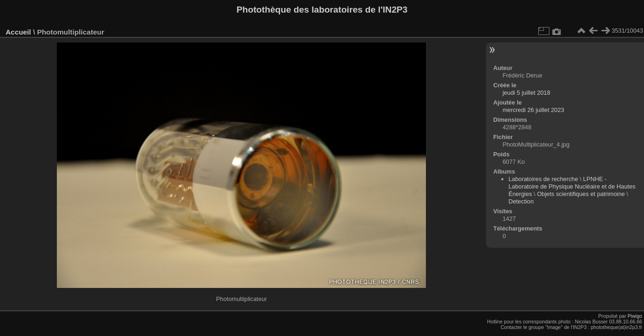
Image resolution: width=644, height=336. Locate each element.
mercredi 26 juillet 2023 (533, 110)
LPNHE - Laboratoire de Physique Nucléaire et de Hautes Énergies (572, 186)
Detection (521, 201)
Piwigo (635, 316)
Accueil (18, 32)
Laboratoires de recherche (543, 179)
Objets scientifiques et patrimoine (581, 194)
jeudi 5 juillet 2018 (526, 93)
